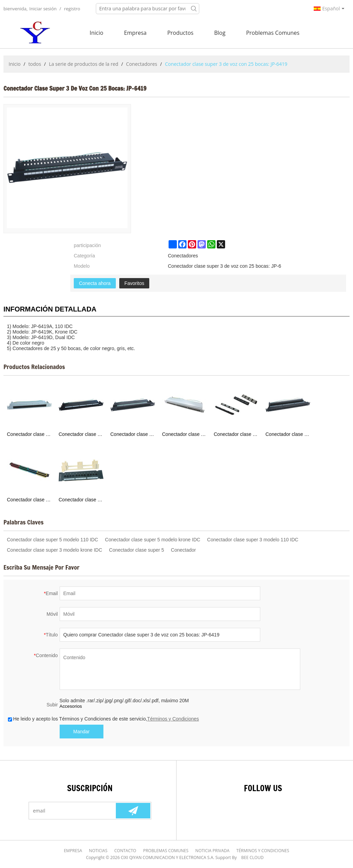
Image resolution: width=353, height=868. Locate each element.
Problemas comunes (273, 33)
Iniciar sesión (43, 9)
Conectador (183, 550)
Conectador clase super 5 (137, 550)
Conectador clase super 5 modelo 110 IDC (53, 540)
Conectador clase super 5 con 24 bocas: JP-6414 (288, 434)
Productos (180, 33)
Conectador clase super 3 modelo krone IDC (54, 550)
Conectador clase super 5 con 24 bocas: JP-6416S (184, 434)
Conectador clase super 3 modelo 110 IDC (253, 540)
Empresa (135, 33)
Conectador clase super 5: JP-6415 (236, 434)
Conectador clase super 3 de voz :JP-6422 (29, 434)
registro (72, 9)
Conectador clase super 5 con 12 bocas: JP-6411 (81, 500)
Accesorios (71, 706)
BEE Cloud (253, 857)
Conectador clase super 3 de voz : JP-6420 (133, 434)
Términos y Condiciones (173, 719)
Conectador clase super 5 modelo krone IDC (153, 540)
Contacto (125, 851)
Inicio (97, 33)
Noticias (98, 851)
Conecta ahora (95, 283)
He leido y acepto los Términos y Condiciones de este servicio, (103, 719)
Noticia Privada (213, 851)
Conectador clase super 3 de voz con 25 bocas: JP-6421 (81, 434)
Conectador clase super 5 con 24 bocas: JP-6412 (29, 500)
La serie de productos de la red (84, 64)
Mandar (82, 732)
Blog (220, 33)
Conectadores (142, 64)
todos (35, 64)
